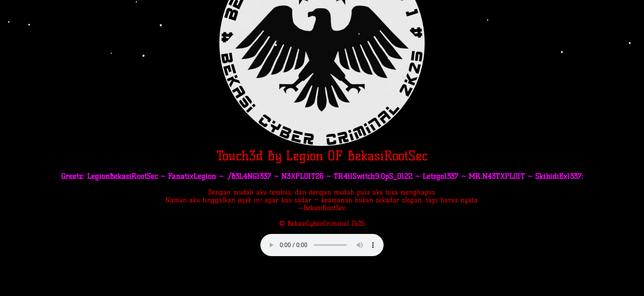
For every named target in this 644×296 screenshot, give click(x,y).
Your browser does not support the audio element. (322, 245)
